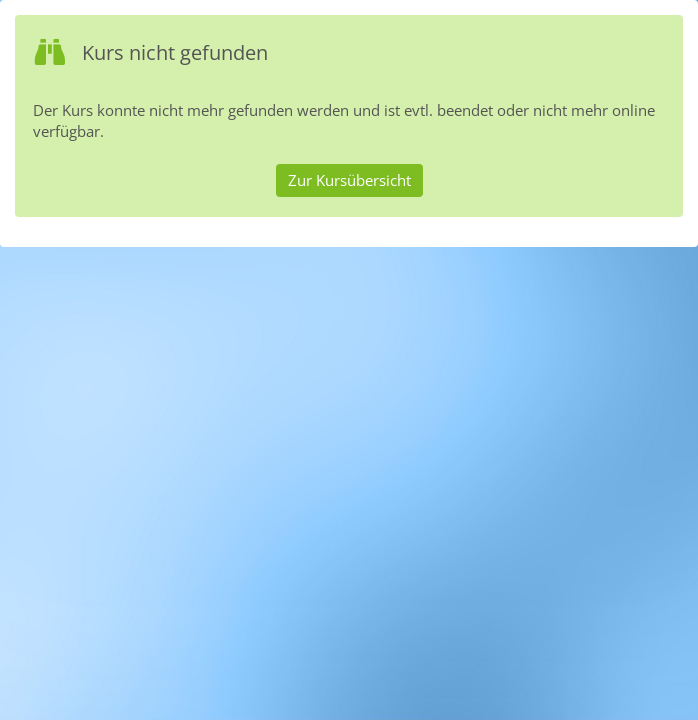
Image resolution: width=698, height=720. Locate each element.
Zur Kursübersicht (349, 180)
